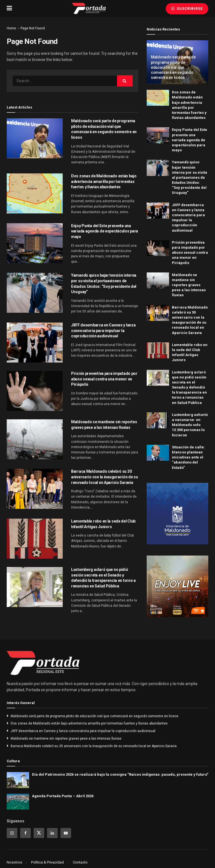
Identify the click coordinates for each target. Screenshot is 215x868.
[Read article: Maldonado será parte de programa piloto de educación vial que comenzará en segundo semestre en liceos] (35, 138)
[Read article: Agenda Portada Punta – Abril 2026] (18, 802)
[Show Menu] (9, 8)
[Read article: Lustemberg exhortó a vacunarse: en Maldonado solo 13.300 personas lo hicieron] (158, 420)
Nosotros (14, 862)
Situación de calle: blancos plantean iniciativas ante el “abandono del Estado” (188, 457)
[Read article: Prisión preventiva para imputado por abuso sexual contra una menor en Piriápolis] (35, 391)
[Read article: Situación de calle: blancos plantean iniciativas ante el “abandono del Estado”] (158, 453)
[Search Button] (125, 81)
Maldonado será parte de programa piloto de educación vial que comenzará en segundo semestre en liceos (173, 67)
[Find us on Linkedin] (52, 833)
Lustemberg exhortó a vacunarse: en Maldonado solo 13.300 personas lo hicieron (190, 425)
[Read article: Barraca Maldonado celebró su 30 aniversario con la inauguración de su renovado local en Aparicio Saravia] (35, 489)
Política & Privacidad (47, 862)
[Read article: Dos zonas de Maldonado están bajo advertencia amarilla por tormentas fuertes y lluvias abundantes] (35, 193)
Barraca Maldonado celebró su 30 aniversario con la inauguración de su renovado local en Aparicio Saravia (105, 477)
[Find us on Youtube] (66, 833)
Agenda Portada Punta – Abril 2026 (63, 796)
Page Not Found (33, 28)
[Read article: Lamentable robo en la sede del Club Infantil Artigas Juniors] (35, 539)
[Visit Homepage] (89, 8)
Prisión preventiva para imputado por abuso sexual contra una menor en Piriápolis (104, 379)
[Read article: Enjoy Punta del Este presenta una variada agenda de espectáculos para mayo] (35, 243)
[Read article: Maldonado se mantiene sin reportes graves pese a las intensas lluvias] (35, 439)
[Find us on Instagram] (12, 833)
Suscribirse (187, 9)
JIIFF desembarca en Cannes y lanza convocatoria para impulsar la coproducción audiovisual (103, 331)
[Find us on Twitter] (39, 833)
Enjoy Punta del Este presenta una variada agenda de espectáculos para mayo (105, 231)
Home (11, 28)
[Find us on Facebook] (25, 833)
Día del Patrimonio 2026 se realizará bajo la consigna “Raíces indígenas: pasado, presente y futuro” (120, 774)
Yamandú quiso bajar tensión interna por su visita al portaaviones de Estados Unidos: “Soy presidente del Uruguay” (190, 177)
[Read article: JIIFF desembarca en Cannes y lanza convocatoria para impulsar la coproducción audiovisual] (35, 343)
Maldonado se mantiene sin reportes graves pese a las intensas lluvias (189, 285)
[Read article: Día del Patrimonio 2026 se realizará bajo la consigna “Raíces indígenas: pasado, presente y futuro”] (18, 780)
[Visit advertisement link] (177, 514)
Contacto (80, 862)
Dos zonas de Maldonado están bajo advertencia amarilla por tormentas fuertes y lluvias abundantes (104, 181)
